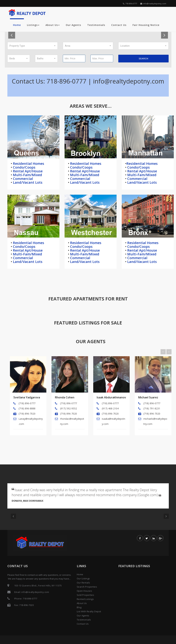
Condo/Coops (24, 167)
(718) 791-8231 (152, 408)
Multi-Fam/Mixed (27, 175)
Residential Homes (28, 164)
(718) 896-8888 (27, 408)
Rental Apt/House (27, 171)
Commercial (22, 179)
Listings (33, 25)
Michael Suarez (148, 397)
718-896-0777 (130, 4)
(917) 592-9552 (69, 408)
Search (144, 58)
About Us (53, 25)
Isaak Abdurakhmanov (111, 397)
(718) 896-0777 (27, 403)
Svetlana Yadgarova (27, 397)
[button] (33, 46)
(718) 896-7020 (27, 414)
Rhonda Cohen (65, 397)
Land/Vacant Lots (27, 182)
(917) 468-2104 (110, 408)
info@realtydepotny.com (153, 4)
